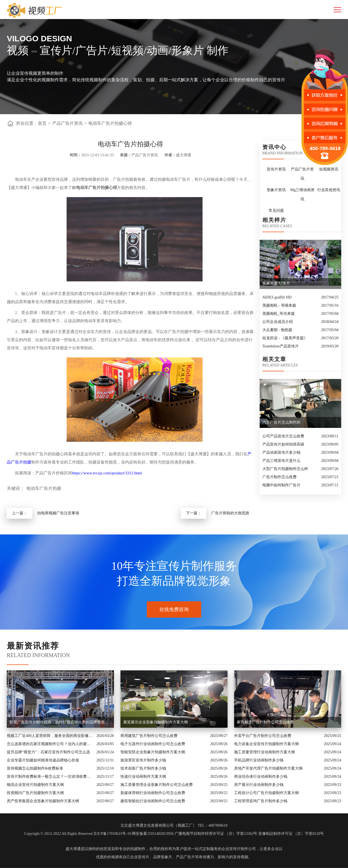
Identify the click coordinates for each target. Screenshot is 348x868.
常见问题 (276, 211)
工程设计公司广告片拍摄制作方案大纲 (266, 793)
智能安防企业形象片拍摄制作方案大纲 (153, 752)
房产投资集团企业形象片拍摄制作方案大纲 (43, 801)
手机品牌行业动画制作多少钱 (259, 760)
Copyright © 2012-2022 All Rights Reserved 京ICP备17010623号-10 (78, 834)
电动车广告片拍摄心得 (110, 123)
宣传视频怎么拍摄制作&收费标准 (35, 768)
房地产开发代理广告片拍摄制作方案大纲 (268, 768)
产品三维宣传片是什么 (281, 461)
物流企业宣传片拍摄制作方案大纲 (35, 785)
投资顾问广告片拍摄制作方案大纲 (35, 793)
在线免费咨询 (174, 609)
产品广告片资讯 (67, 123)
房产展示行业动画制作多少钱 (259, 785)
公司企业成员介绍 (278, 322)
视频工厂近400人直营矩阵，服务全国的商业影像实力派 (50, 736)
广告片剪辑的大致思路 (230, 513)
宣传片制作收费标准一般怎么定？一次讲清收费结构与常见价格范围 (50, 777)
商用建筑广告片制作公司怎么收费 (149, 736)
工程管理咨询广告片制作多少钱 (261, 801)
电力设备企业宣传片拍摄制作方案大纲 (266, 744)
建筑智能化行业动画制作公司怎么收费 (153, 801)
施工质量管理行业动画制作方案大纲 (265, 752)
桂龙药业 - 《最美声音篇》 (285, 338)
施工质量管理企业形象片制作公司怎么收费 (157, 785)
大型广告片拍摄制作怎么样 (285, 469)
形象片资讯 (276, 190)
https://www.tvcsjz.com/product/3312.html (107, 473)
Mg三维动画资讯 (302, 195)
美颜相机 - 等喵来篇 (279, 305)
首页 (42, 123)
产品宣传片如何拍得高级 (283, 444)
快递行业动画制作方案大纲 (143, 777)
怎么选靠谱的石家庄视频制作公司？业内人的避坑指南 (50, 744)
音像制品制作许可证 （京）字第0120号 (291, 834)
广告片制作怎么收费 (279, 477)
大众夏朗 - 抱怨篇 (277, 330)
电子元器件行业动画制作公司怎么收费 (153, 744)
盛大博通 (73, 849)
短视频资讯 (329, 169)
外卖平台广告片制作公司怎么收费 (263, 736)
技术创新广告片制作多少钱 (143, 768)
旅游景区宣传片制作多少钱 (143, 760)
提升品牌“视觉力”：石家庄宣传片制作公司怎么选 (48, 752)
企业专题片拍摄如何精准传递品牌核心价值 (43, 760)
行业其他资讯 (329, 190)
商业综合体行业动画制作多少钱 (261, 777)
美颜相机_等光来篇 (279, 314)
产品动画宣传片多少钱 (281, 452)
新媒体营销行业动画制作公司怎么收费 (153, 793)
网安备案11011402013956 (153, 834)
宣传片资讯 (276, 169)
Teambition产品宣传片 (281, 346)
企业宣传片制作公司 (239, 849)
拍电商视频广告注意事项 (58, 513)
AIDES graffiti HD (277, 297)
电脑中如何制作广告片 (281, 485)
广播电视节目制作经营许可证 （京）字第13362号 (216, 834)
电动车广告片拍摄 (44, 488)
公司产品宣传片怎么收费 (283, 436)
